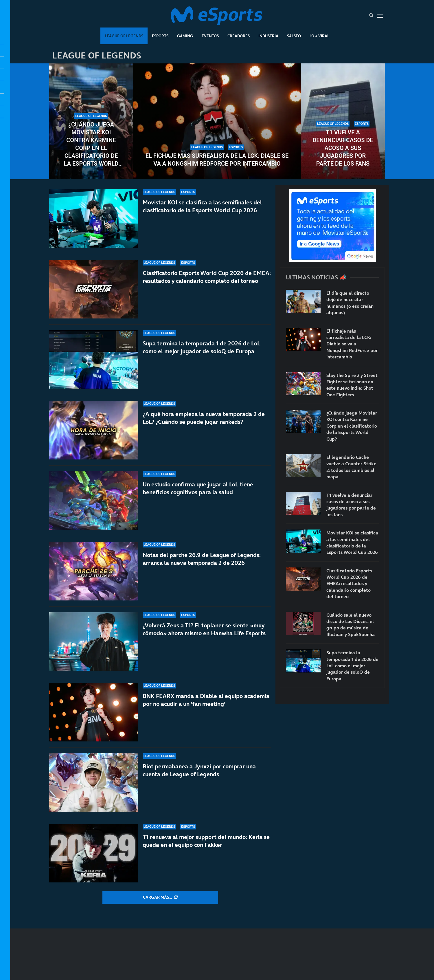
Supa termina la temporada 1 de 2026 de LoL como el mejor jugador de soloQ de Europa (202, 347)
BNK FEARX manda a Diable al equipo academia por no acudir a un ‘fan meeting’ (206, 700)
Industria (268, 36)
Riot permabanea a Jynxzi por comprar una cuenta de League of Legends (199, 770)
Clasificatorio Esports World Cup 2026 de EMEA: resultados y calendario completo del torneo (207, 277)
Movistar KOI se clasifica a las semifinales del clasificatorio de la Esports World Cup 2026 (202, 206)
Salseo (294, 36)
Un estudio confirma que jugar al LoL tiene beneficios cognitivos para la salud (198, 488)
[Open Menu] (380, 16)
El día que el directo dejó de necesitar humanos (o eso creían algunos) (350, 303)
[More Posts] (160, 897)
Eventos (210, 36)
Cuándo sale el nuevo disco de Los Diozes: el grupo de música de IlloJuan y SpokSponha (351, 625)
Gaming (185, 36)
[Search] (371, 16)
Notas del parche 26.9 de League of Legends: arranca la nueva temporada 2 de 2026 (202, 562)
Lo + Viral (319, 36)
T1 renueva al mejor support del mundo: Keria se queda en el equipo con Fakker (206, 841)
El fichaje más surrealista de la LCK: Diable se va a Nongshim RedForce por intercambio (217, 160)
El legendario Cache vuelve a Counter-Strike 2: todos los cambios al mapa (351, 467)
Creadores (239, 36)
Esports (160, 36)
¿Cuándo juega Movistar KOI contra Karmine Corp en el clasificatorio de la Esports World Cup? (91, 144)
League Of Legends (124, 36)
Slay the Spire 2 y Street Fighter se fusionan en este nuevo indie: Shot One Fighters (352, 385)
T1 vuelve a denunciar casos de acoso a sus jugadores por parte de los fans (343, 148)
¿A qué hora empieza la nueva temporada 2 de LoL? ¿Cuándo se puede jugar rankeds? (204, 418)
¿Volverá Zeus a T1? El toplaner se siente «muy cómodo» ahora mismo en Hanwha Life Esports (204, 629)
